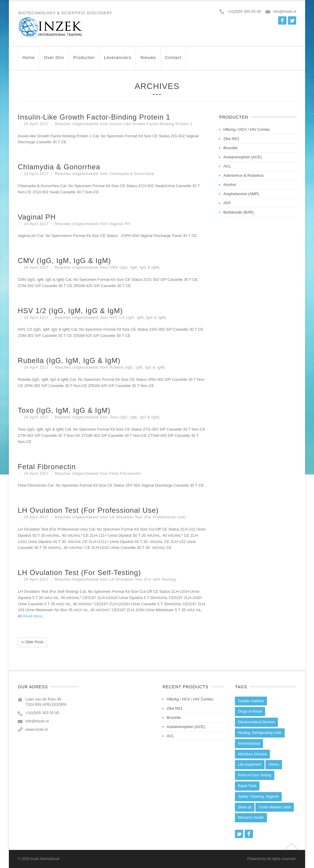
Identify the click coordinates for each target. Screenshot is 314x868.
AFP (227, 203)
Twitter (292, 20)
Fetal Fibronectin (47, 467)
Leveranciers (118, 60)
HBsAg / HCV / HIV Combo (247, 129)
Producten (84, 60)
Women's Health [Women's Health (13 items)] (251, 818)
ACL (227, 166)
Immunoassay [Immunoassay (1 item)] (249, 743)
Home (29, 60)
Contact (173, 60)
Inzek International (45, 859)
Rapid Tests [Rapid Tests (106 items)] (247, 786)
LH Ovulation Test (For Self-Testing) (79, 572)
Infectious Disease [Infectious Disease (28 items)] (252, 754)
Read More (33, 616)
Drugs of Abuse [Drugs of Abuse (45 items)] (250, 711)
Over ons (54, 60)
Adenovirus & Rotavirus (243, 175)
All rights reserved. (282, 859)
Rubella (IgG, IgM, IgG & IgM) (69, 360)
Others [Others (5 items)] (274, 765)
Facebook (282, 20)
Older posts (32, 642)
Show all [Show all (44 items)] (245, 807)
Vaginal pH (37, 217)
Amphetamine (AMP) (241, 194)
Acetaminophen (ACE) (242, 157)
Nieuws (148, 60)
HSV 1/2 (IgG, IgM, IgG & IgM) (70, 311)
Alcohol (230, 185)
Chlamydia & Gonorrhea (59, 167)
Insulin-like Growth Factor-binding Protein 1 (94, 117)
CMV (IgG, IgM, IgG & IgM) (64, 261)
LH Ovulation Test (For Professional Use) (88, 510)
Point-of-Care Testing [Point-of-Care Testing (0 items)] (255, 775)
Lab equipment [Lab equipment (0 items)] (250, 765)
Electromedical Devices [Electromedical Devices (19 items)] (256, 722)
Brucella (230, 148)
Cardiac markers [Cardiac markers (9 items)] (251, 701)
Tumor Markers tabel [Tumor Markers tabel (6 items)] (275, 807)
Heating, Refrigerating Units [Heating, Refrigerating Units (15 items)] (260, 733)
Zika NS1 (231, 139)
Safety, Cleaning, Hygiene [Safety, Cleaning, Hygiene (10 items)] (258, 797)
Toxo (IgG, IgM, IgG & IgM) (64, 410)
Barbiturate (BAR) (239, 212)
